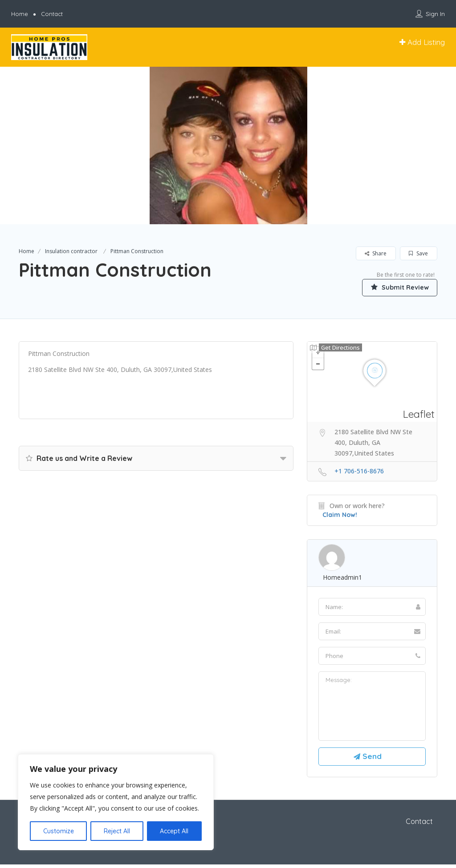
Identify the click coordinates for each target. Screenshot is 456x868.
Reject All (117, 831)
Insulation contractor (71, 251)
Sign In (435, 14)
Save (418, 253)
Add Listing (422, 42)
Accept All (174, 831)
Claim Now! (340, 515)
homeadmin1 (342, 578)
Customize (59, 831)
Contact (52, 14)
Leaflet (419, 414)
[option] (228, 145)
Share (376, 253)
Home (20, 14)
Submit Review (395, 287)
